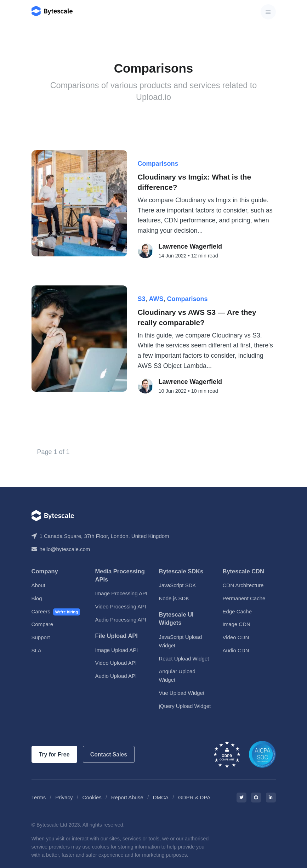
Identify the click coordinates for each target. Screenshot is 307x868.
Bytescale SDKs (181, 571)
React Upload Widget (184, 659)
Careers (56, 612)
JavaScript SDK (178, 585)
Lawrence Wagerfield (190, 246)
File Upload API (116, 636)
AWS (156, 299)
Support (41, 637)
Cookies (92, 797)
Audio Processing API (121, 620)
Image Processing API (121, 593)
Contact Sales (109, 754)
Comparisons (158, 164)
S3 (142, 299)
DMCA (161, 797)
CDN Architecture (243, 585)
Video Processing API (121, 606)
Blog (37, 598)
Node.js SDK (174, 598)
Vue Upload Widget (182, 693)
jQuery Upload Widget (185, 706)
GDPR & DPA (194, 797)
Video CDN (236, 637)
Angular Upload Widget (177, 676)
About (38, 585)
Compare (42, 624)
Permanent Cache (244, 598)
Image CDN (237, 624)
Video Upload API (116, 663)
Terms (39, 797)
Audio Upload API (116, 676)
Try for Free (54, 754)
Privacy (64, 797)
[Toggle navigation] (268, 12)
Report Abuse (127, 797)
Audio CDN (236, 650)
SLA (36, 650)
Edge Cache (237, 611)
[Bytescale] (51, 12)
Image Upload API (117, 650)
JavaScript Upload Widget (181, 641)
